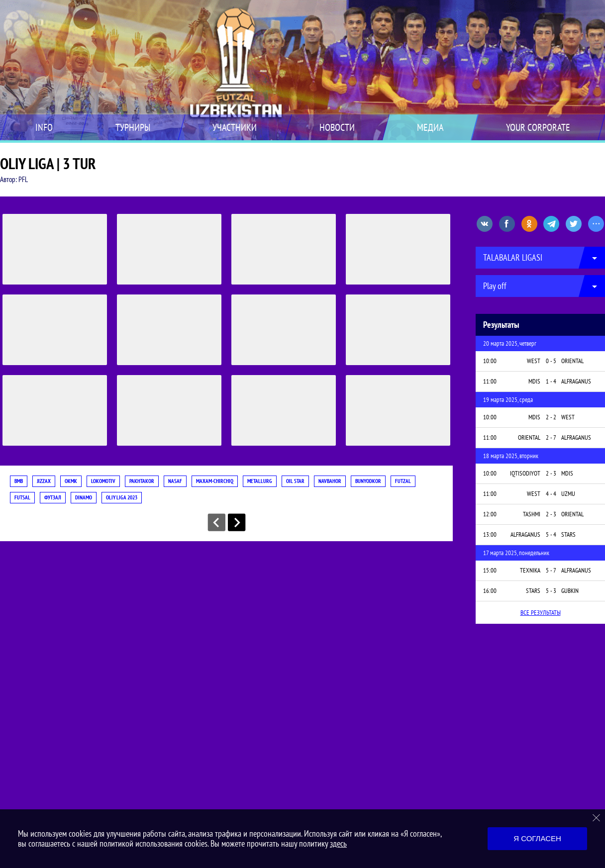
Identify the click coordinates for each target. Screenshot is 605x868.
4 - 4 (551, 494)
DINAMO (84, 497)
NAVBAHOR (330, 481)
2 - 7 (551, 437)
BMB (19, 481)
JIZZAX (44, 481)
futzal (403, 481)
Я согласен (537, 838)
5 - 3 (551, 591)
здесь (338, 843)
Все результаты (541, 613)
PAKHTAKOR (142, 481)
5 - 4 (551, 534)
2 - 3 (551, 473)
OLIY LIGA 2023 (122, 497)
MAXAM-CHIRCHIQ (215, 481)
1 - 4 (551, 381)
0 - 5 (551, 361)
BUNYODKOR (368, 481)
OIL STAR (295, 481)
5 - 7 (551, 570)
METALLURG (260, 481)
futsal (22, 497)
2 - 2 (551, 417)
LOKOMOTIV (103, 481)
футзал (53, 497)
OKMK (71, 481)
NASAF (175, 481)
